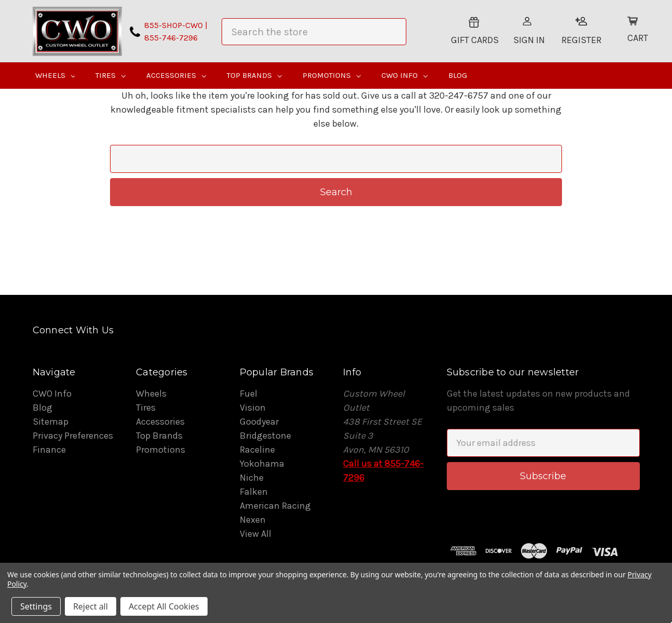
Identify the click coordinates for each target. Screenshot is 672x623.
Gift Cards (475, 31)
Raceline (257, 450)
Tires (111, 75)
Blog (458, 75)
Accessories (176, 75)
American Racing (275, 506)
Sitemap (51, 422)
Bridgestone (265, 436)
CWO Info (404, 75)
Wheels (55, 75)
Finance (49, 450)
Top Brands (254, 75)
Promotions (332, 75)
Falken (254, 492)
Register (581, 31)
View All (256, 534)
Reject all (91, 606)
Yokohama (262, 464)
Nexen (253, 520)
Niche (252, 478)
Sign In (529, 31)
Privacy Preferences (73, 436)
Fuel (249, 394)
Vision (253, 408)
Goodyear (259, 422)
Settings (36, 606)
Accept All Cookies (164, 606)
